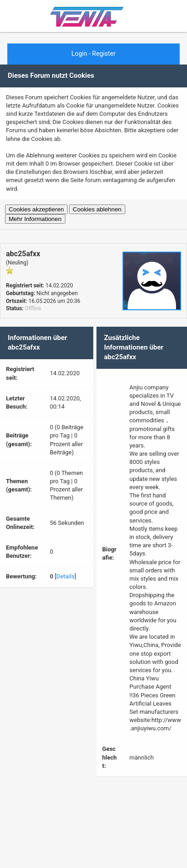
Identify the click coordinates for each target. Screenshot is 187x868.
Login (79, 54)
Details (65, 576)
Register (104, 54)
